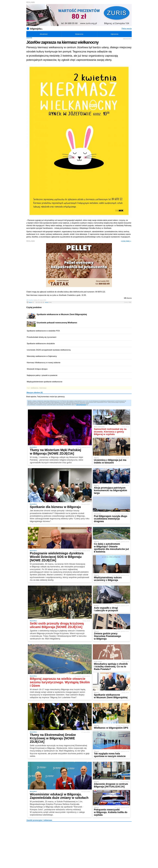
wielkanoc (35, 388)
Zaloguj (78, 405)
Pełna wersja (127, 29)
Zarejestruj (83, 405)
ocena (48, 302)
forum (31, 302)
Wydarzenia (79, 34)
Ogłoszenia (114, 34)
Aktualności (44, 34)
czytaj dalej (126, 241)
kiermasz (43, 388)
